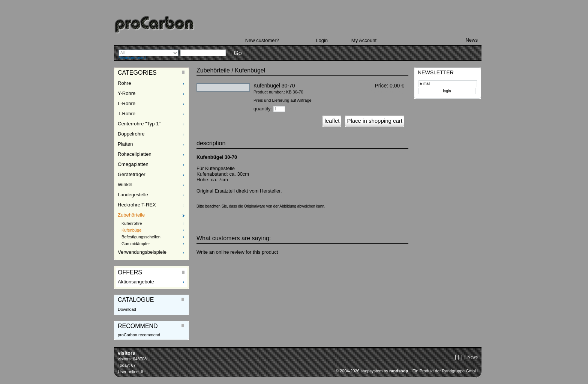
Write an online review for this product (237, 252)
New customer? (262, 40)
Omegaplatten (133, 164)
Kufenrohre (132, 223)
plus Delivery (394, 92)
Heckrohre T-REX (137, 205)
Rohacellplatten (135, 154)
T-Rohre (127, 114)
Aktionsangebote (136, 282)
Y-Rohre (127, 93)
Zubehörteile (131, 215)
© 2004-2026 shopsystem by (372, 371)
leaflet (332, 121)
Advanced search (133, 58)
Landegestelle (133, 195)
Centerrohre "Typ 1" (139, 124)
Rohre (124, 83)
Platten (125, 144)
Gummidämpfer (136, 244)
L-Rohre (127, 103)
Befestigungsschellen (141, 237)
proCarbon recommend (139, 335)
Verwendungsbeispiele (142, 252)
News (472, 40)
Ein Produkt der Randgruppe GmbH (445, 371)
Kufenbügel (132, 230)
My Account (364, 40)
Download (127, 309)
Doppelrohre (131, 134)
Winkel (125, 184)
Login (322, 40)
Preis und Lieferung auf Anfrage (283, 100)
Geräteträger (132, 174)
